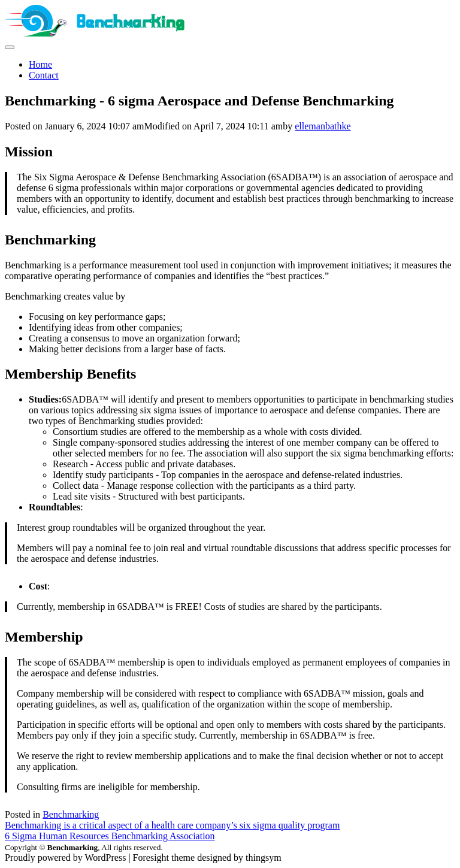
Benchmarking (71, 814)
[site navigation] (10, 47)
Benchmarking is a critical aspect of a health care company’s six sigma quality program (172, 825)
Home (40, 64)
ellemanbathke (323, 126)
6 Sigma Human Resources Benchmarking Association (110, 836)
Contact (44, 75)
